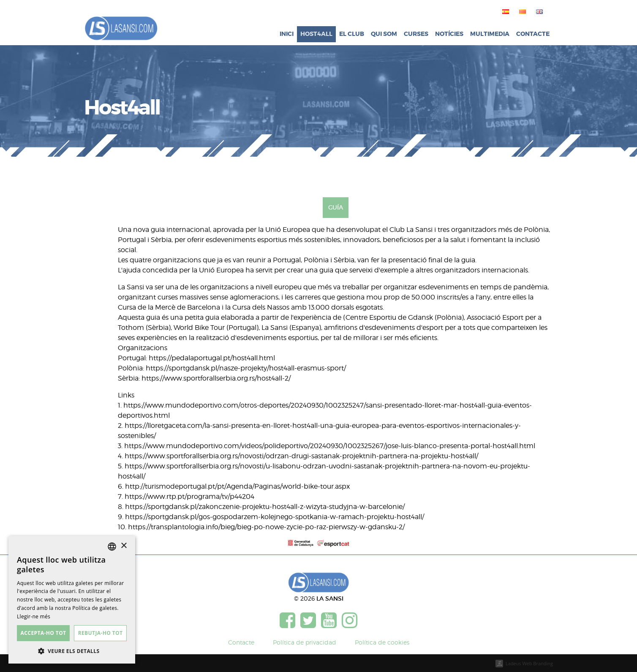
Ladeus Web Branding (529, 663)
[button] (72, 651)
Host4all (316, 34)
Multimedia (490, 34)
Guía (336, 207)
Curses (416, 34)
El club (352, 34)
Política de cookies (382, 642)
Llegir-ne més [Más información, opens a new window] (34, 616)
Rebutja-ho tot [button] (101, 633)
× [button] (124, 546)
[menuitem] (504, 11)
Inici (287, 34)
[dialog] (72, 600)
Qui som (384, 34)
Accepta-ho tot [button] (44, 633)
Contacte (533, 34)
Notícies (449, 34)
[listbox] (112, 547)
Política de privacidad (305, 642)
